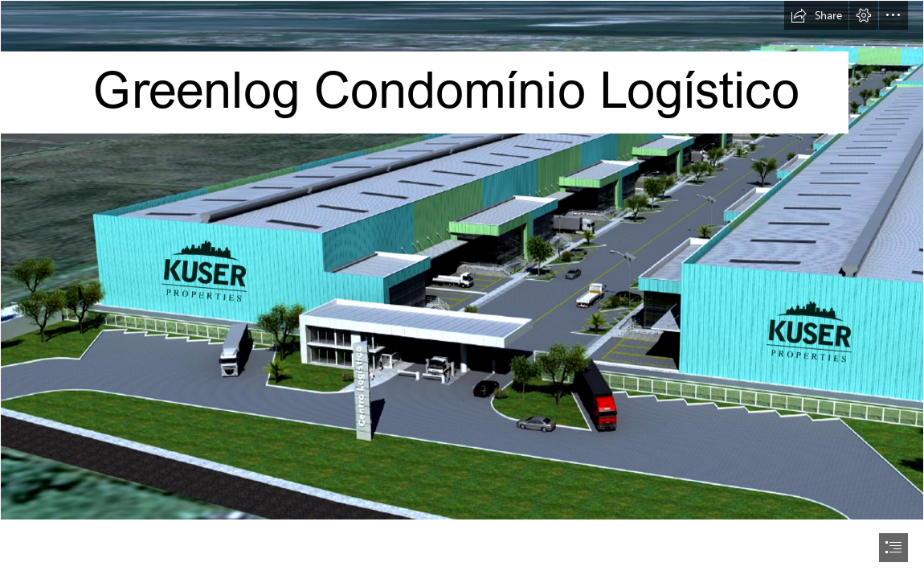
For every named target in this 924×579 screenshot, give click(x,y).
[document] (462, 289)
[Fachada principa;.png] (462, 260)
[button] (816, 15)
